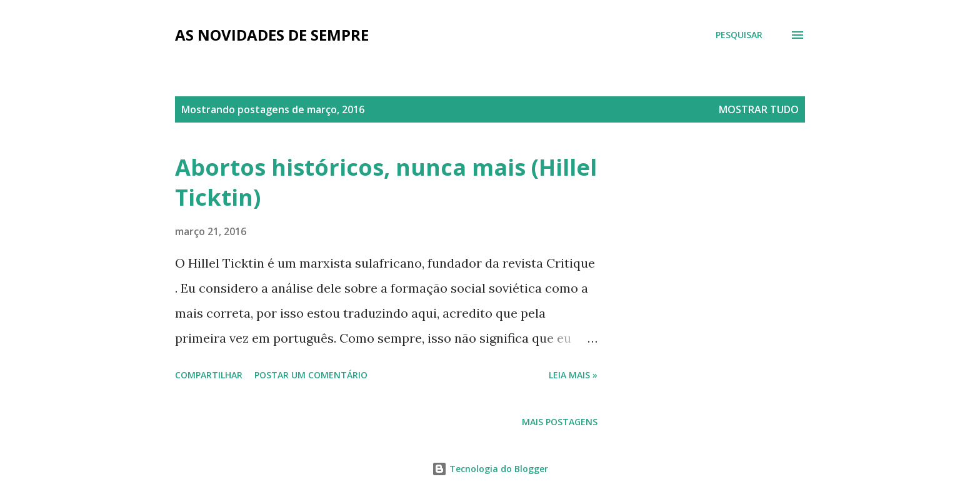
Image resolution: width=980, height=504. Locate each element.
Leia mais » (573, 375)
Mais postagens (560, 422)
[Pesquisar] (739, 35)
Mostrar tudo (759, 109)
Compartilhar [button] (209, 375)
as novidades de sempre (272, 35)
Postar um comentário (311, 375)
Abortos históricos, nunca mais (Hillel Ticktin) (386, 182)
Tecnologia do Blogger (490, 469)
